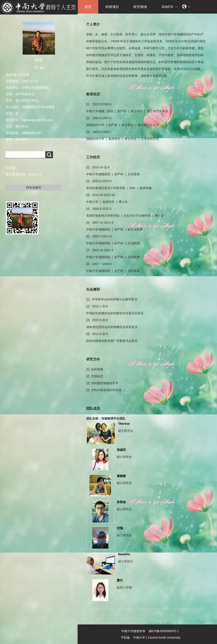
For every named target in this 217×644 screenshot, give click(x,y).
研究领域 (140, 7)
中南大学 (139, 638)
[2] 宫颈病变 (95, 376)
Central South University (164, 638)
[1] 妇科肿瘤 (95, 369)
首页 (88, 7)
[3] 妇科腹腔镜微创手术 (102, 383)
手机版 (125, 638)
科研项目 (112, 7)
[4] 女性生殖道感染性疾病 (104, 390)
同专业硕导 (34, 188)
